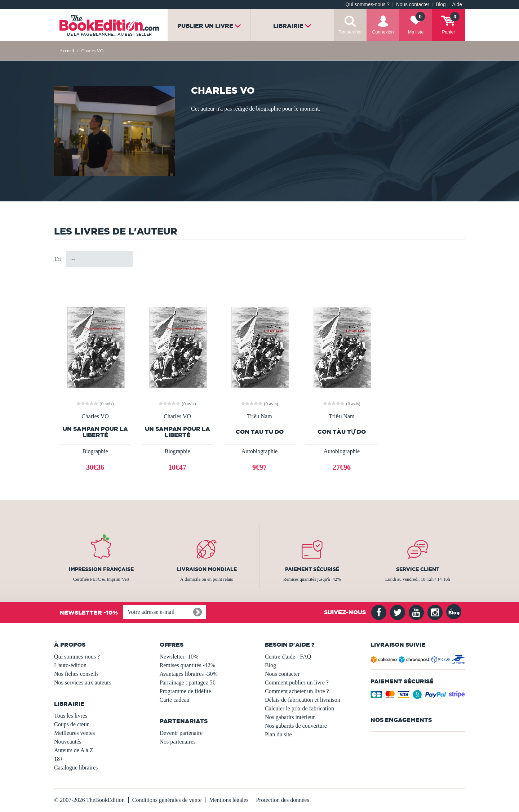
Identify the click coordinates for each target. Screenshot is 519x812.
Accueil (67, 51)
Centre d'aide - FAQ (288, 657)
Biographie (95, 451)
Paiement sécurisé (312, 569)
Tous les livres (71, 716)
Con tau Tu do (260, 432)
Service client (418, 569)
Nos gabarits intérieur (290, 717)
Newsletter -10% (179, 657)
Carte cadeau (175, 700)
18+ (59, 759)
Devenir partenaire (181, 733)
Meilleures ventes (74, 733)
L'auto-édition (70, 665)
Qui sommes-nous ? (367, 5)
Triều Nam (341, 416)
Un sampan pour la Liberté (95, 432)
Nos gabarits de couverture (296, 726)
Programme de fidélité (185, 691)
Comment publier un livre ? (297, 682)
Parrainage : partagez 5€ (188, 682)
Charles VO (95, 416)
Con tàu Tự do (342, 432)
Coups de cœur (71, 724)
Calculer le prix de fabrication (300, 708)
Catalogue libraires (76, 768)
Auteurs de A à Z (74, 750)
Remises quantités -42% (188, 665)
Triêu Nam (259, 416)
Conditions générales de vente (167, 800)
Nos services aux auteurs (83, 682)
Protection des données (283, 800)
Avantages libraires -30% (189, 674)
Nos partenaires (178, 742)
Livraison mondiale (207, 569)
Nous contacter (413, 5)
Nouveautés (68, 742)
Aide (457, 5)
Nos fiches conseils (76, 674)
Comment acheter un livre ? (297, 691)
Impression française (101, 569)
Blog (441, 5)
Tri (57, 259)
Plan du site (278, 734)
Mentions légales (229, 800)
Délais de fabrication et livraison (303, 700)
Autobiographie (259, 451)
